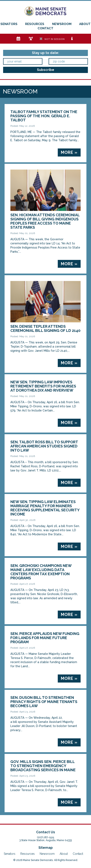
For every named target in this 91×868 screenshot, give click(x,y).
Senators (9, 24)
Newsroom (62, 24)
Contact (45, 28)
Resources (35, 24)
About (85, 24)
